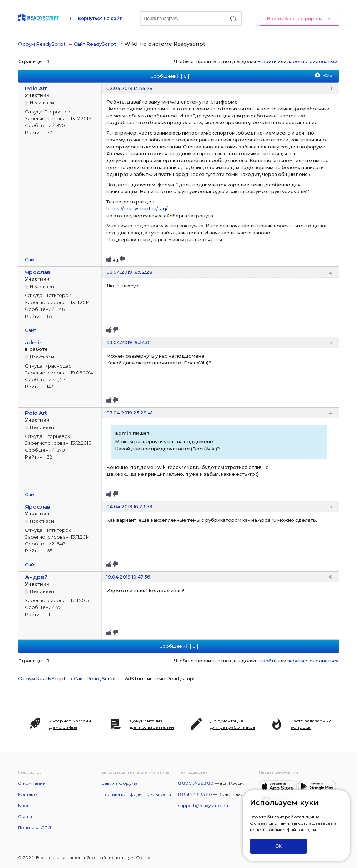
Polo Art (36, 88)
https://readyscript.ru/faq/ (137, 208)
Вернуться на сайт (100, 18)
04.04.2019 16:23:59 (129, 506)
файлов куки (301, 830)
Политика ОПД (34, 827)
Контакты (28, 794)
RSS (327, 75)
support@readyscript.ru (203, 805)
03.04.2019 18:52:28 (129, 272)
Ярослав (38, 272)
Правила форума (118, 783)
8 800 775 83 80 (196, 783)
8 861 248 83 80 (195, 794)
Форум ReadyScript (42, 44)
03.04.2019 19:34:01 (129, 342)
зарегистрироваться (313, 61)
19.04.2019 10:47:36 (128, 577)
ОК (278, 846)
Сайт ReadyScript (95, 44)
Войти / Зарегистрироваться (299, 18)
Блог (24, 805)
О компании (32, 783)
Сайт (31, 259)
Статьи (25, 816)
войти (270, 61)
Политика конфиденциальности (135, 794)
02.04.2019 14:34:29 (130, 88)
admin (34, 342)
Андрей (36, 577)
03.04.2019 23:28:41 (129, 413)
